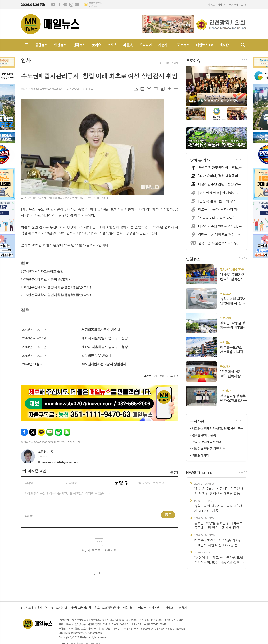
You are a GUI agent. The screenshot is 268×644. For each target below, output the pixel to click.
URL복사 (136, 89)
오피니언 (146, 45)
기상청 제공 (93, 6)
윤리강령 (42, 608)
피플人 (128, 45)
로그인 (244, 5)
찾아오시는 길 (59, 608)
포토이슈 (193, 60)
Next (242, 86)
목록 (142, 89)
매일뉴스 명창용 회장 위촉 (209, 449)
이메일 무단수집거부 (147, 608)
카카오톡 (41, 432)
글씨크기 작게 (176, 89)
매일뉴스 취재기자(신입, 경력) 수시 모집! (218, 428)
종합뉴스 (41, 45)
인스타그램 (71, 5)
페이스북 (59, 5)
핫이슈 (96, 45)
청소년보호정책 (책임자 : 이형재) (113, 608)
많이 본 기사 (200, 160)
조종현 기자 (46, 452)
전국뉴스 (79, 45)
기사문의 (222, 5)
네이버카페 (58, 432)
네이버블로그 (77, 5)
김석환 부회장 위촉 (204, 435)
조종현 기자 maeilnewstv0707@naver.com (42, 88)
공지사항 (197, 421)
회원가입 (233, 5)
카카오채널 (65, 5)
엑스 (33, 432)
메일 (149, 89)
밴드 (67, 432)
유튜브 (53, 5)
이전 (94, 573)
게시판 (224, 45)
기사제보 (210, 5)
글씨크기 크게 (169, 89)
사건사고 (165, 45)
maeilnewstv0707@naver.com (60, 462)
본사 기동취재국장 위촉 (207, 442)
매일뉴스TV (204, 45)
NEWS (199, 472)
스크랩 (163, 89)
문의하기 (182, 608)
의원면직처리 (200, 455)
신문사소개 (27, 608)
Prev (191, 86)
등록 (168, 515)
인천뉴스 (60, 45)
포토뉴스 (183, 45)
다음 (105, 573)
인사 (176, 62)
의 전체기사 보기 (160, 376)
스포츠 (112, 45)
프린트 (156, 89)
